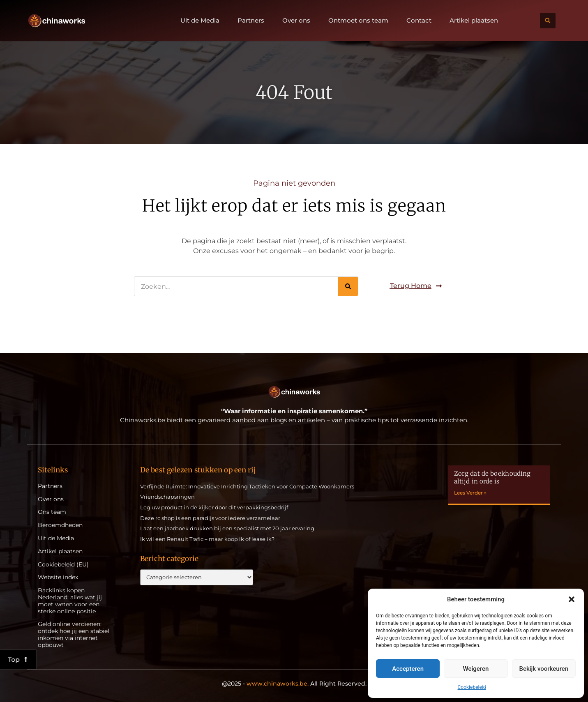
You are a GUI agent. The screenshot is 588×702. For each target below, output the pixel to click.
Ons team (52, 512)
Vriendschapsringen (167, 497)
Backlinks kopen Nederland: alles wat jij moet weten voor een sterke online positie (70, 601)
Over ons (296, 21)
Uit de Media (200, 21)
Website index (58, 577)
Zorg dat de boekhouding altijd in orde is (492, 478)
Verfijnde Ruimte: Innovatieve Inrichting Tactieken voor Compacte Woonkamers (247, 486)
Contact (419, 21)
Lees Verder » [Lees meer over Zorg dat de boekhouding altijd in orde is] (470, 493)
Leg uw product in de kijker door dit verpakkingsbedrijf (214, 507)
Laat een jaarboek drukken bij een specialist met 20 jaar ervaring (227, 528)
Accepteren (408, 669)
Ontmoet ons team (358, 21)
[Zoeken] (348, 286)
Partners (251, 21)
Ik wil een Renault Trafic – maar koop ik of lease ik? (207, 539)
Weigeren (476, 669)
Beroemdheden (60, 525)
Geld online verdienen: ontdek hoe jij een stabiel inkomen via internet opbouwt (74, 634)
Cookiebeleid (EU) (63, 565)
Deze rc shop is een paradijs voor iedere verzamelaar (210, 518)
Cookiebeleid (472, 687)
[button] (572, 599)
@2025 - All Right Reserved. (294, 684)
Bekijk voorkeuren (544, 669)
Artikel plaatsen (474, 21)
